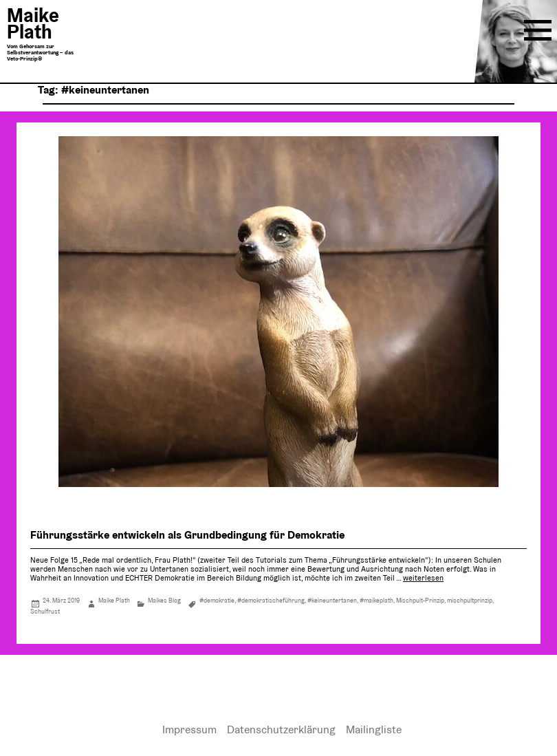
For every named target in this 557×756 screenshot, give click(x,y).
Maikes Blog (164, 601)
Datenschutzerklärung (281, 730)
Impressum (189, 730)
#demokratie (217, 601)
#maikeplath (376, 601)
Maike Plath (114, 601)
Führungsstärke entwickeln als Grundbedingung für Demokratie (187, 535)
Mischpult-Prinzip (420, 601)
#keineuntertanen (332, 601)
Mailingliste (374, 730)
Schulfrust (45, 612)
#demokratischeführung (271, 601)
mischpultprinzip (470, 601)
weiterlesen (423, 578)
